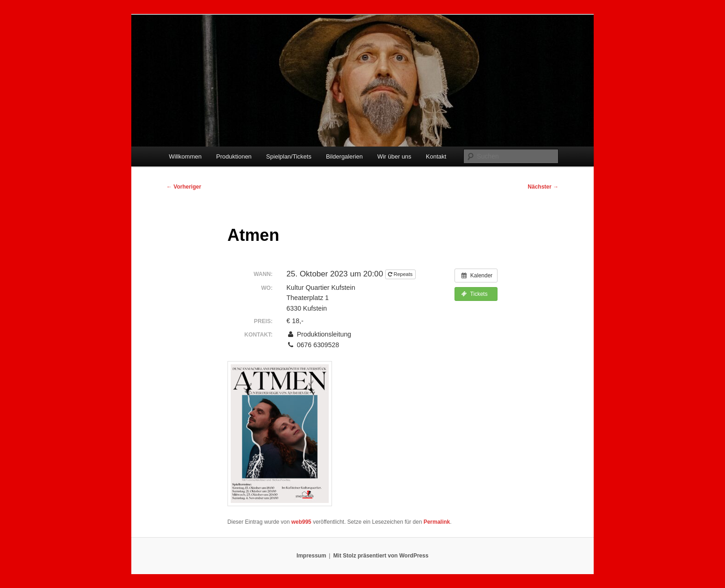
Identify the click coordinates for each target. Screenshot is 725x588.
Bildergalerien (344, 156)
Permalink (437, 522)
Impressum (311, 556)
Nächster (543, 187)
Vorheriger (184, 187)
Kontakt (436, 156)
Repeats (401, 274)
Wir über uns (394, 156)
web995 (301, 522)
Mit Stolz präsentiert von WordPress (381, 556)
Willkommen (185, 156)
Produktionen (234, 156)
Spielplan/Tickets (289, 156)
